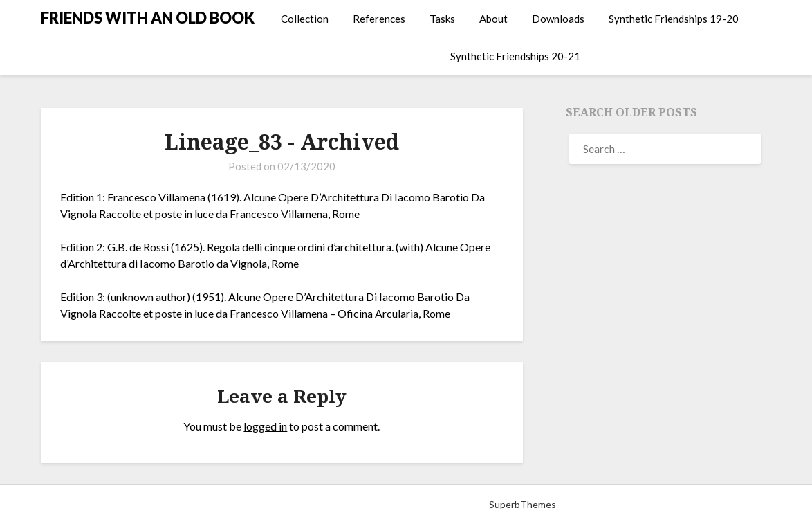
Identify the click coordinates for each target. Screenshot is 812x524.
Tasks (442, 19)
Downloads (558, 19)
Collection (305, 19)
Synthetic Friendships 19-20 (674, 19)
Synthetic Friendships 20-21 (515, 56)
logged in (265, 426)
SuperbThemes (523, 504)
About (493, 19)
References (379, 19)
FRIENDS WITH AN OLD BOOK (148, 18)
